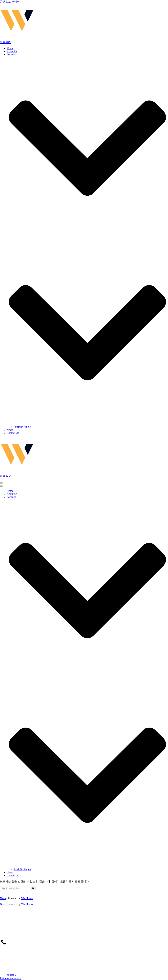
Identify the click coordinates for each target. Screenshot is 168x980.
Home (10, 48)
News (10, 430)
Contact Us (13, 433)
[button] (87, 333)
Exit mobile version (11, 978)
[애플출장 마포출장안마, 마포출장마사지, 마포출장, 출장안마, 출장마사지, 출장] (84, 24)
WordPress (27, 898)
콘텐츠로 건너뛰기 (11, 2)
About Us (12, 51)
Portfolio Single (22, 427)
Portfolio (12, 54)
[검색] (15, 888)
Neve (3, 898)
